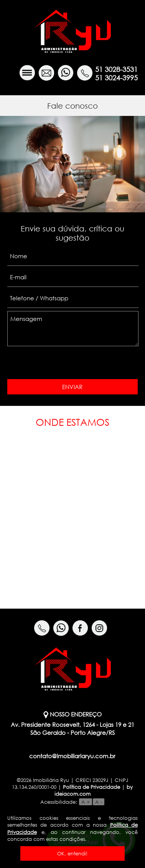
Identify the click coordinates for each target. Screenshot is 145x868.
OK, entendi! (72, 853)
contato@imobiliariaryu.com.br (72, 756)
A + (86, 802)
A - (99, 802)
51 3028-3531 (116, 69)
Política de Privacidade (91, 787)
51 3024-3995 (116, 78)
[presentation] (63, 363)
